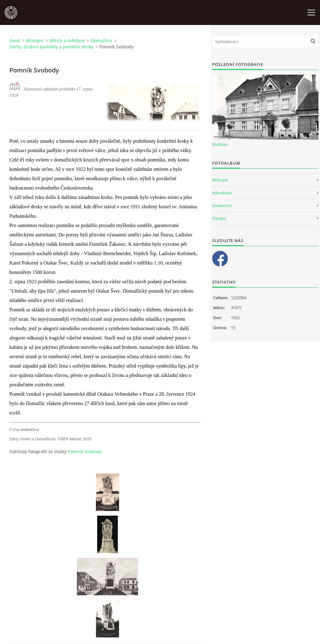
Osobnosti (222, 206)
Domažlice (101, 40)
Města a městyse (67, 40)
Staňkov (220, 144)
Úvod (15, 40)
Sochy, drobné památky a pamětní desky (51, 47)
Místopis (35, 40)
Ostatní (219, 218)
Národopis (222, 193)
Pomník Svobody (85, 451)
